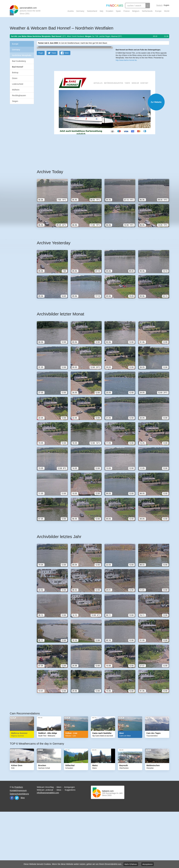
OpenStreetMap (134, 87)
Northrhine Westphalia (22, 55)
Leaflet (125, 87)
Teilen (66, 108)
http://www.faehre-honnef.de (126, 102)
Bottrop (15, 73)
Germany (80, 11)
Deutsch (159, 5)
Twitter (17, 852)
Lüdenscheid (18, 84)
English (166, 5)
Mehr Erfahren (131, 864)
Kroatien (110, 11)
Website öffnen (100, 157)
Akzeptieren (148, 864)
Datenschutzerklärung (19, 848)
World (167, 11)
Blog (23, 852)
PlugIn (41, 108)
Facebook (12, 852)
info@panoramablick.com (48, 847)
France (127, 11)
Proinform (19, 842)
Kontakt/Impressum (18, 845)
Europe (158, 11)
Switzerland (92, 11)
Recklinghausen (19, 95)
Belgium (136, 11)
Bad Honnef (18, 67)
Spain (118, 11)
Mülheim (16, 90)
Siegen (15, 101)
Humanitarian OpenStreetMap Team (158, 87)
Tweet (54, 108)
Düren (15, 78)
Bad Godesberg (19, 61)
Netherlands (147, 11)
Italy (102, 11)
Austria (71, 11)
